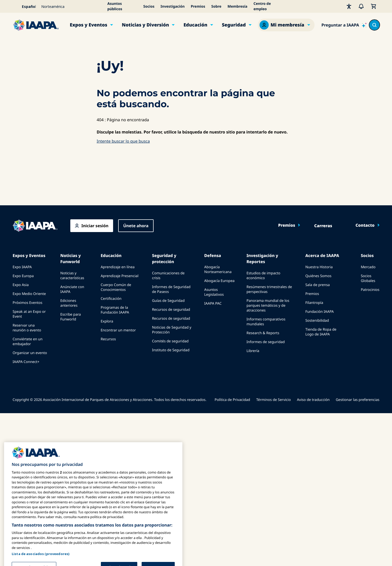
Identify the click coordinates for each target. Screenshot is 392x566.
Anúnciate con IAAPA (72, 289)
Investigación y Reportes (262, 259)
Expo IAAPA (22, 267)
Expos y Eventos (89, 25)
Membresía (237, 6)
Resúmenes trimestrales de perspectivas (269, 289)
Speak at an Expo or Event (29, 314)
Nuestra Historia (319, 267)
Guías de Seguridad (168, 301)
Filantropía (314, 303)
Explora (107, 321)
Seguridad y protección (164, 259)
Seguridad (234, 25)
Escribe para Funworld (71, 317)
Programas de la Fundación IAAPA (115, 310)
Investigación (173, 6)
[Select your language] (25, 6)
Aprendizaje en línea (118, 267)
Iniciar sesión (95, 226)
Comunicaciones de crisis (168, 276)
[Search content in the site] (374, 25)
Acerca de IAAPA (322, 255)
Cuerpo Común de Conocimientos (116, 287)
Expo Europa (23, 276)
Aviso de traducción (313, 400)
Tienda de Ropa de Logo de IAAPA (321, 332)
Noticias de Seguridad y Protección (172, 330)
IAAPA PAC (213, 304)
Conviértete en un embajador (28, 342)
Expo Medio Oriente (29, 294)
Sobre (217, 6)
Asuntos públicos (115, 6)
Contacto (365, 225)
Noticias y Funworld (71, 259)
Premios (198, 6)
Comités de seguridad (170, 341)
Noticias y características (72, 276)
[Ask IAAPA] (344, 25)
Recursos (108, 339)
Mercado (368, 267)
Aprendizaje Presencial (119, 276)
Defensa (213, 255)
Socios (149, 6)
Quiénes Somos (318, 276)
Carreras (323, 226)
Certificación (111, 299)
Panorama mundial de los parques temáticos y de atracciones (268, 306)
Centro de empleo (262, 6)
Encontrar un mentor (118, 330)
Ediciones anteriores (69, 303)
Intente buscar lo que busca (123, 141)
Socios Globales (368, 278)
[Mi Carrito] (373, 6)
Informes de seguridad (266, 342)
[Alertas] (361, 6)
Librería (253, 351)
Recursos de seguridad (171, 310)
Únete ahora (136, 226)
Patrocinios (370, 290)
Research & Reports (263, 333)
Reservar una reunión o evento (27, 328)
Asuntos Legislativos (214, 292)
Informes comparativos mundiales (266, 322)
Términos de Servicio (274, 400)
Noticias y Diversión (145, 25)
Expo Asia (21, 285)
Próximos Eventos (28, 303)
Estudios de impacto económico (263, 276)
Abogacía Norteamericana (218, 269)
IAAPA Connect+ (26, 362)
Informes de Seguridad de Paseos (171, 289)
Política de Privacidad (232, 400)
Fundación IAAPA (320, 312)
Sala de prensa (318, 285)
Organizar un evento (30, 353)
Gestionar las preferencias (357, 400)
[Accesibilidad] (349, 6)
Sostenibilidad (317, 321)
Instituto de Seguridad (171, 350)
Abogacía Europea (219, 281)
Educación (195, 25)
